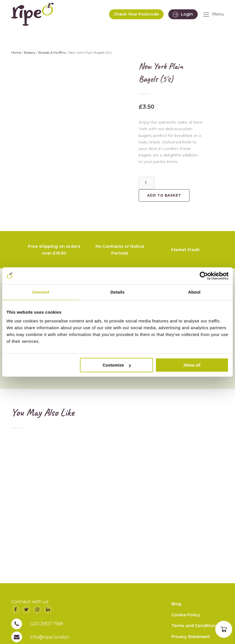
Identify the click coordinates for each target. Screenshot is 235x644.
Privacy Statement (191, 637)
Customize (117, 365)
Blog (176, 604)
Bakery (30, 52)
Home (16, 52)
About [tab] (194, 292)
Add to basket (164, 195)
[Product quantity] (147, 183)
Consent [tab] (41, 292)
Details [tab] (117, 292)
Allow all (192, 365)
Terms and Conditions (195, 626)
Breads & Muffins (52, 52)
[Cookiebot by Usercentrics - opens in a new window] (204, 276)
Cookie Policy (186, 615)
